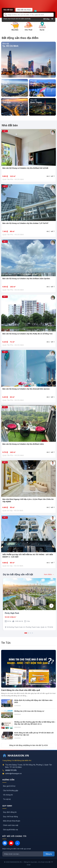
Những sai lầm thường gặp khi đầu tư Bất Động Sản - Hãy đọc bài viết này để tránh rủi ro (35, 723)
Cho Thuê (28, 30)
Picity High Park (12, 613)
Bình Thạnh (36, 102)
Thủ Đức (7, 102)
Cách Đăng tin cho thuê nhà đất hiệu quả (21, 690)
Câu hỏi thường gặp (11, 790)
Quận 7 (34, 83)
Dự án (42, 30)
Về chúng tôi (8, 795)
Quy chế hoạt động (10, 816)
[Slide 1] (26, 633)
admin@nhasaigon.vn (13, 773)
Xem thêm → (49, 574)
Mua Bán (15, 30)
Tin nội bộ (7, 799)
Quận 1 (6, 83)
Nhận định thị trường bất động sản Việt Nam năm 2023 (33, 701)
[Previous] (6, 606)
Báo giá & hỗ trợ (9, 786)
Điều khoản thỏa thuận (12, 821)
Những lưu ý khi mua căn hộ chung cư (29, 711)
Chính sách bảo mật (11, 825)
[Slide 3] (30, 633)
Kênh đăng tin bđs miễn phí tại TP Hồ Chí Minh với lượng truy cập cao (34, 734)
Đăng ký (49, 854)
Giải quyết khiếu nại (10, 830)
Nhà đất (6, 44)
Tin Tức (6, 643)
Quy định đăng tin (10, 812)
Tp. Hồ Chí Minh (10, 46)
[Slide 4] (32, 633)
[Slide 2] (29, 633)
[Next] (51, 606)
